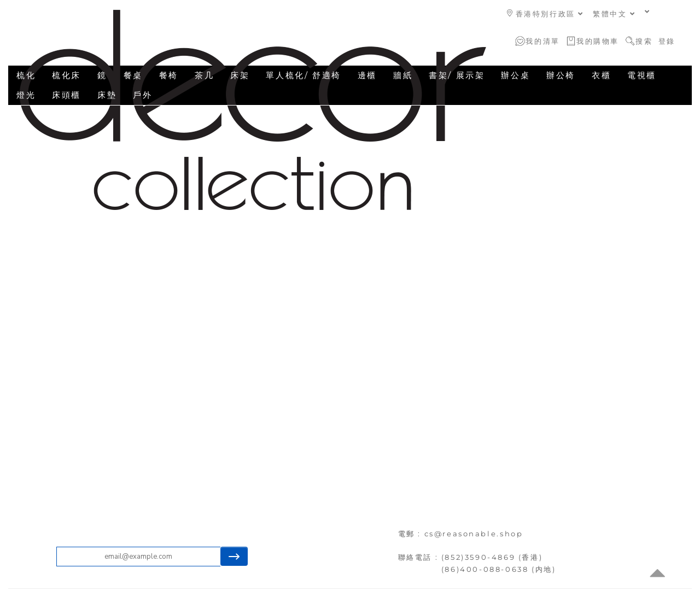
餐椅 (169, 75)
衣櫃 (601, 75)
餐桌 (133, 75)
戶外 (142, 95)
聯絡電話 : (420, 557)
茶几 (204, 75)
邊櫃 (367, 75)
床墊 (107, 95)
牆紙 (403, 75)
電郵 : (411, 534)
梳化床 (66, 75)
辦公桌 (515, 75)
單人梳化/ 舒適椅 (303, 75)
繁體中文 (614, 14)
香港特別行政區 (546, 14)
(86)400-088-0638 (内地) (499, 569)
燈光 (26, 95)
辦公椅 (561, 75)
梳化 (26, 75)
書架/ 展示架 (457, 75)
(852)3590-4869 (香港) (492, 557)
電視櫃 (642, 75)
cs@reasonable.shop (474, 534)
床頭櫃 (66, 95)
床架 (240, 75)
